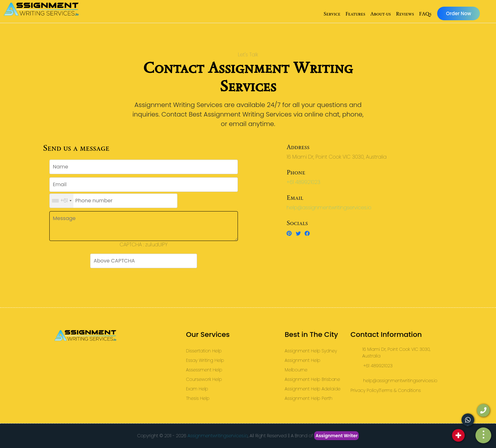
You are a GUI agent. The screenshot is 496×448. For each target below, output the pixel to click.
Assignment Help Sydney (311, 351)
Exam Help (197, 389)
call (482, 416)
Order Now (459, 13)
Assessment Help (204, 370)
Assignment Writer (336, 436)
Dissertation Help (204, 351)
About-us (381, 14)
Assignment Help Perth (309, 398)
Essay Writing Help (205, 360)
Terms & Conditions (400, 390)
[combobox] (62, 201)
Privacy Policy (365, 390)
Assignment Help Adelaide (313, 389)
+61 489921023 (303, 182)
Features (355, 14)
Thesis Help (198, 398)
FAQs (425, 14)
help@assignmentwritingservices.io (329, 208)
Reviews (405, 14)
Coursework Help (204, 379)
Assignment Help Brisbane (312, 379)
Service (332, 14)
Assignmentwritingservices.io (218, 436)
